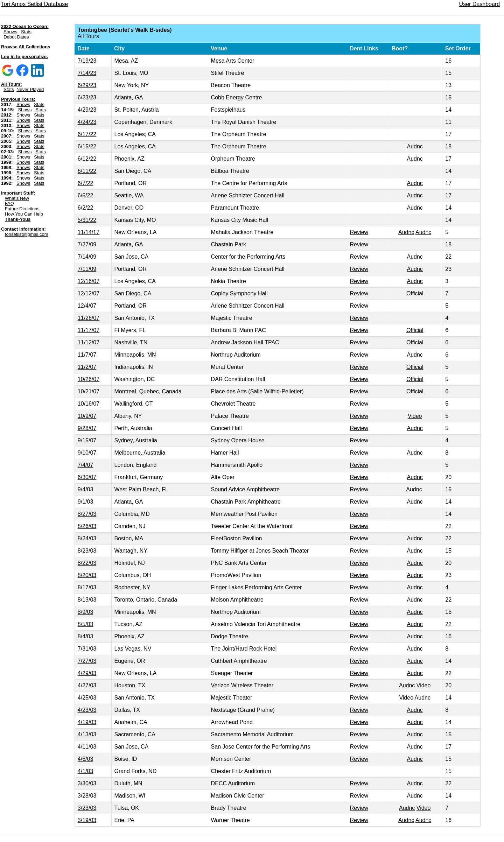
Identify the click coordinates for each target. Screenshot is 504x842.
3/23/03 (87, 808)
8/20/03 (87, 575)
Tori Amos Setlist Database (34, 4)
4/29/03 (87, 673)
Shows (10, 32)
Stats (26, 32)
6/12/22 (87, 159)
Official (415, 293)
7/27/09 (87, 244)
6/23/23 (87, 97)
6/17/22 (87, 134)
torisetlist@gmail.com (27, 234)
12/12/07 (89, 293)
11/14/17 (89, 232)
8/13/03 (87, 600)
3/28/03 (87, 796)
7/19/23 (87, 61)
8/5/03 (85, 624)
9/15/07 (87, 440)
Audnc (415, 146)
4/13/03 (87, 734)
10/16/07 (89, 404)
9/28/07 (87, 428)
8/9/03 (85, 612)
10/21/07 (89, 391)
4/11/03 (87, 747)
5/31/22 (87, 220)
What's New (17, 198)
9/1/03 (85, 502)
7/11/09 (87, 269)
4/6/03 (85, 759)
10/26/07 (89, 379)
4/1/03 (85, 771)
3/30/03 (87, 783)
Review (359, 232)
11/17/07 (89, 330)
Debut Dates (16, 37)
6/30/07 (87, 477)
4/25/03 (87, 698)
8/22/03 (87, 563)
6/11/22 (87, 171)
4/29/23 (87, 110)
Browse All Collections (26, 47)
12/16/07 (89, 281)
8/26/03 (87, 526)
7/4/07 (85, 465)
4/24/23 (87, 122)
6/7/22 (85, 183)
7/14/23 (87, 73)
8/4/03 (85, 636)
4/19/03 (87, 722)
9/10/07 (87, 453)
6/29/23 (87, 85)
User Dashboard (480, 4)
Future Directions (22, 209)
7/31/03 (87, 649)
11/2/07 (87, 367)
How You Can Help (24, 214)
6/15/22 (87, 146)
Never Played (30, 89)
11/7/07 (87, 355)
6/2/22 (85, 208)
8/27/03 (87, 514)
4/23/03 (87, 710)
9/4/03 (85, 489)
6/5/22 (85, 195)
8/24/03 (87, 538)
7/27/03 (87, 661)
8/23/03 (87, 551)
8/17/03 (87, 587)
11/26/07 (89, 318)
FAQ (9, 204)
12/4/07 (87, 306)
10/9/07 (87, 416)
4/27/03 (87, 685)
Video (415, 416)
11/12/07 (89, 342)
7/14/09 (87, 257)
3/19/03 (87, 820)
